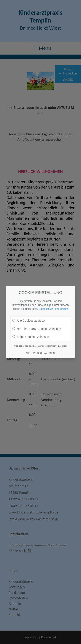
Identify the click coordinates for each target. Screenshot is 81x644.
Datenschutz (46, 309)
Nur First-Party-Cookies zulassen (37, 329)
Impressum (61, 309)
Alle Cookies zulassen (29, 321)
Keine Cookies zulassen (31, 337)
